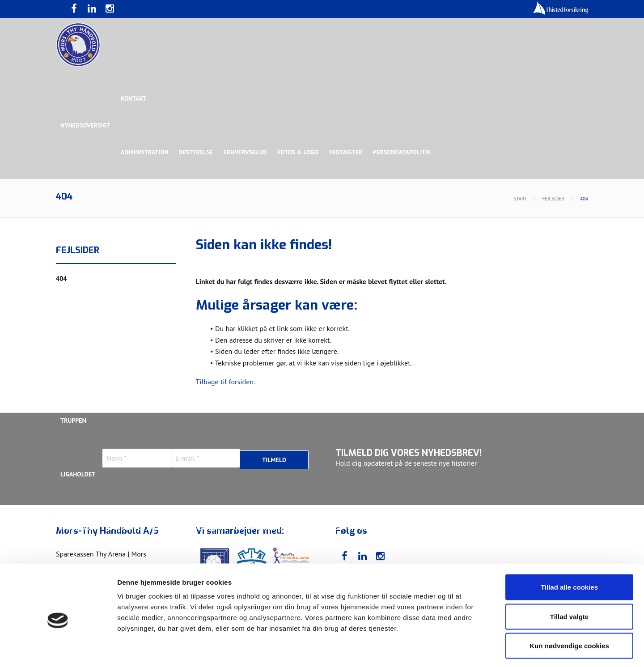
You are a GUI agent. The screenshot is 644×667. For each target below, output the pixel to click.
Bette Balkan (81, 367)
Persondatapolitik (404, 152)
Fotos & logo (300, 152)
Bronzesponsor (433, 259)
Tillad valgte (569, 579)
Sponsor (74, 206)
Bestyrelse (197, 152)
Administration (145, 152)
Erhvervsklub (246, 152)
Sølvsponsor (377, 259)
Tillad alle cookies (569, 550)
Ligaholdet (78, 474)
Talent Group (138, 313)
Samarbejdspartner (264, 259)
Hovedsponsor (83, 259)
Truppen (73, 421)
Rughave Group (84, 313)
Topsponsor (136, 259)
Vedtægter (348, 152)
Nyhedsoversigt (85, 125)
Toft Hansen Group (497, 259)
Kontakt (134, 98)
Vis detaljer (465, 649)
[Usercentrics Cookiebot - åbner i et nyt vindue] (58, 650)
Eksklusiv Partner (193, 259)
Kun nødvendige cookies (569, 608)
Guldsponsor (326, 259)
